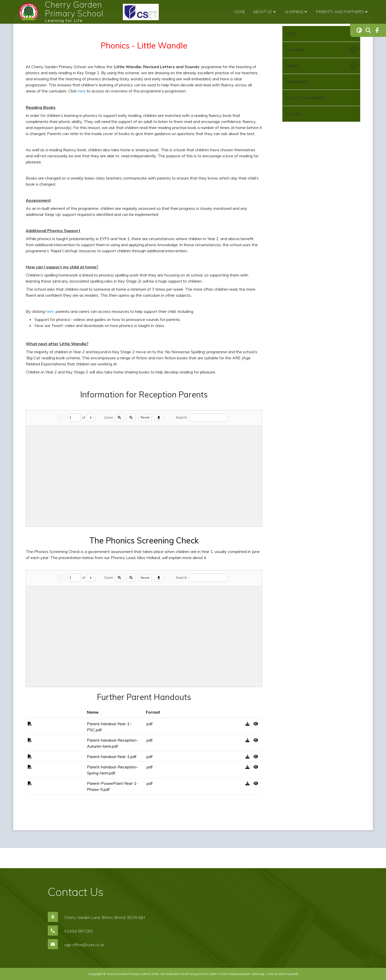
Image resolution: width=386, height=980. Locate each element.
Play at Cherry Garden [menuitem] (305, 98)
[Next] (91, 418)
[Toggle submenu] (352, 50)
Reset (145, 417)
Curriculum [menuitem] (295, 50)
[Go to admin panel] (283, 974)
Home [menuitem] (240, 12)
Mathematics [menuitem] (298, 82)
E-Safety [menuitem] (294, 114)
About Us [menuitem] (265, 12)
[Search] (208, 418)
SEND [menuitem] (291, 34)
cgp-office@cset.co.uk (84, 945)
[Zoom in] (120, 418)
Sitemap (258, 974)
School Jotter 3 (209, 974)
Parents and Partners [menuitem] (342, 12)
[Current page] (74, 418)
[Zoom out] (131, 418)
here (82, 91)
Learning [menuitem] (297, 12)
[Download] (159, 418)
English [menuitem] (292, 66)
